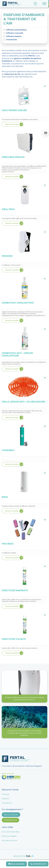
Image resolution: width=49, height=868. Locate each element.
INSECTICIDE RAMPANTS (15, 590)
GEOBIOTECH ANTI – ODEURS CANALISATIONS (17, 354)
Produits (5, 794)
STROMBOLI (8, 450)
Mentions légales (9, 836)
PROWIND (7, 256)
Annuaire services (9, 840)
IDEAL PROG (8, 209)
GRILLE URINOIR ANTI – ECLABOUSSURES (24, 402)
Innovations (7, 803)
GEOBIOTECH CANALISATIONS (18, 303)
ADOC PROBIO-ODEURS (14, 110)
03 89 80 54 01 (10, 820)
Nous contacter (11, 815)
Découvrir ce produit (12, 124)
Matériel (5, 799)
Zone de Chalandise (11, 832)
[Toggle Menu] (44, 4)
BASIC (5, 497)
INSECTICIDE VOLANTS (14, 639)
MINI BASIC (8, 544)
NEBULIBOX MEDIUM (13, 157)
